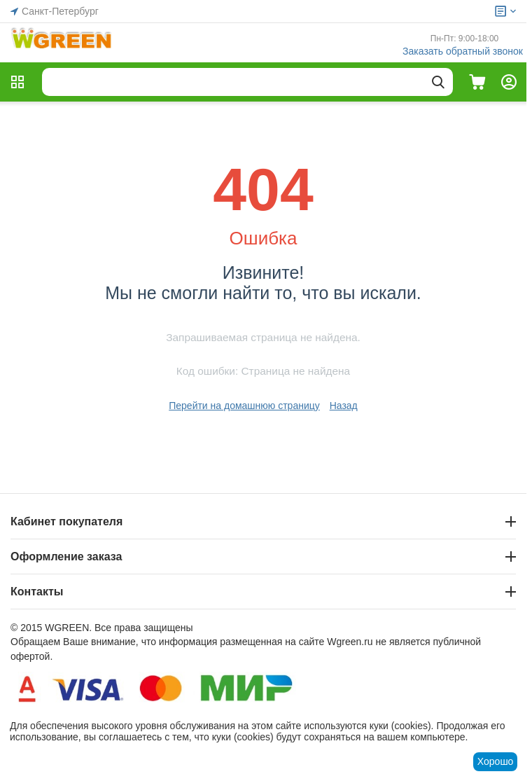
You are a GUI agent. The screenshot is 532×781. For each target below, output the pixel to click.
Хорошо (496, 761)
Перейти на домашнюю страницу (244, 406)
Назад (344, 406)
